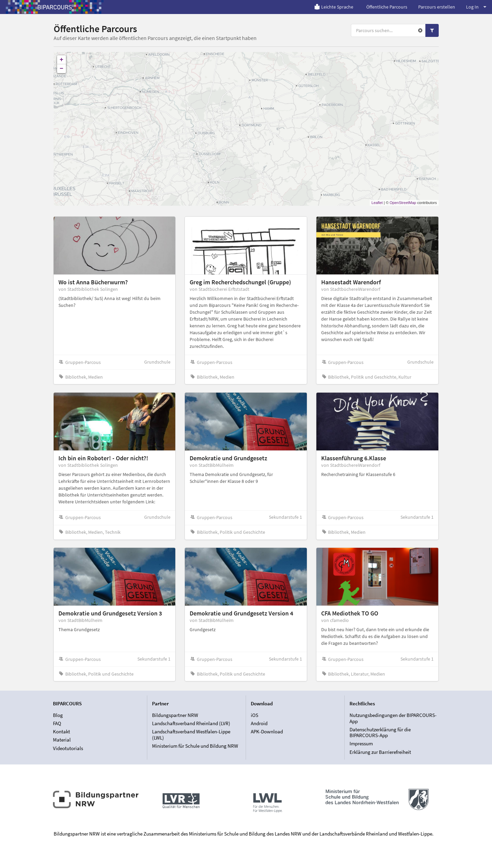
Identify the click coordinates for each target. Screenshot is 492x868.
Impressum (361, 743)
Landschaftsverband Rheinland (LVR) (191, 723)
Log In (476, 7)
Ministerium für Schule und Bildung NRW (195, 746)
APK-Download (267, 731)
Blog (58, 715)
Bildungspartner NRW (175, 715)
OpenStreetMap (403, 203)
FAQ (57, 723)
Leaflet (377, 203)
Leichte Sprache (334, 7)
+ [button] (62, 60)
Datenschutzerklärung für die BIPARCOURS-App (380, 733)
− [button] (62, 69)
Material (62, 740)
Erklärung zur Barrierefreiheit (380, 752)
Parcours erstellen (437, 7)
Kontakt (61, 731)
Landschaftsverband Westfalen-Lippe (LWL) (191, 735)
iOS (255, 715)
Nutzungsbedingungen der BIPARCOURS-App (393, 718)
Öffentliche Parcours (387, 7)
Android (259, 723)
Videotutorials (68, 748)
